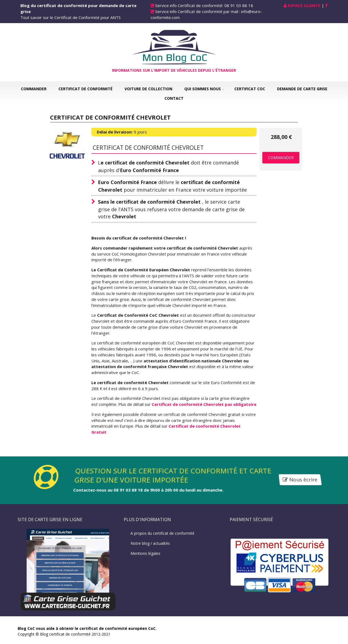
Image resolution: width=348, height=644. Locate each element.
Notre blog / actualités (150, 543)
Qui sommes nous (203, 89)
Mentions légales (145, 553)
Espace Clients (304, 5)
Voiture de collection (148, 89)
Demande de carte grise (302, 89)
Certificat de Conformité (86, 89)
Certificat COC (250, 89)
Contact (174, 98)
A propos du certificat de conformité (162, 533)
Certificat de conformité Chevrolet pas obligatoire (204, 404)
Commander (34, 89)
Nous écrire (301, 480)
